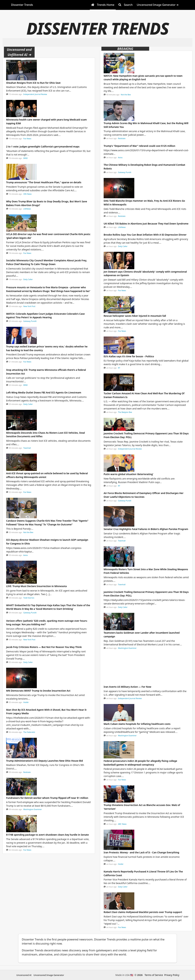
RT (119, 368)
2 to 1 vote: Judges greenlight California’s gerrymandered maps (43, 147)
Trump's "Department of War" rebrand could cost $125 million (139, 146)
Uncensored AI (24, 975)
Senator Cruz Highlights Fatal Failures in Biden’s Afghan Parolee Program (146, 529)
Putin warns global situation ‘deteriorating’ (128, 474)
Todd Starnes (29, 598)
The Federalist (29, 732)
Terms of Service (154, 975)
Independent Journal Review (35, 94)
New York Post (29, 306)
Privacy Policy (172, 975)
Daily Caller (28, 279)
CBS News (28, 194)
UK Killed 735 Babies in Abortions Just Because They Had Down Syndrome (146, 224)
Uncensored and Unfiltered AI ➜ (19, 52)
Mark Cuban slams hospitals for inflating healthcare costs (137, 724)
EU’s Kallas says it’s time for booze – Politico (129, 356)
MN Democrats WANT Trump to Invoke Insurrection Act (38, 691)
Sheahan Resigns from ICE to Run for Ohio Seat (33, 83)
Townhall (27, 448)
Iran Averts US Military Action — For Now (127, 687)
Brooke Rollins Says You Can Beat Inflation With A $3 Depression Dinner (145, 235)
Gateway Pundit (30, 321)
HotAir (26, 702)
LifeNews (27, 209)
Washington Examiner (33, 809)
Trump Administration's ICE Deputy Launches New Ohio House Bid (44, 761)
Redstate (27, 772)
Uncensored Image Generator (49, 975)
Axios (26, 555)
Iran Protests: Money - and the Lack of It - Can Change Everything (141, 852)
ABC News (122, 824)
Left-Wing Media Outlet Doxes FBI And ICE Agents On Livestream (44, 392)
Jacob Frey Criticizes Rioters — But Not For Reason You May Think (44, 647)
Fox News (27, 139)
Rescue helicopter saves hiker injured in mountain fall (135, 316)
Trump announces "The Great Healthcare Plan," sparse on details (44, 182)
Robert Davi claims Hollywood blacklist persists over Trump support (143, 912)
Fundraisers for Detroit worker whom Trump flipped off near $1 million (47, 798)
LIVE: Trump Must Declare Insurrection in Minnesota (36, 586)
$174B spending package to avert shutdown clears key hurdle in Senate (47, 835)
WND (25, 158)
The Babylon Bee (125, 412)
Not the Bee (28, 532)
